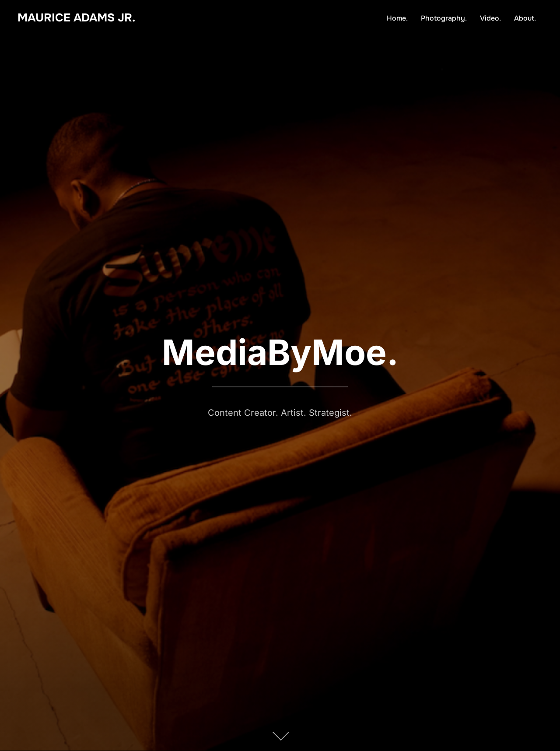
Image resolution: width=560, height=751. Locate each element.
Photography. (444, 18)
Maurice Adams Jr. (76, 18)
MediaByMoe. (280, 352)
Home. (397, 18)
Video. (490, 18)
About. (525, 18)
